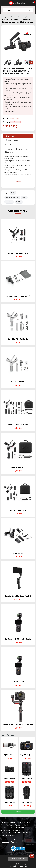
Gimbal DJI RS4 (18, 553)
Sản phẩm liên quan (18, 211)
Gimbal (13, 193)
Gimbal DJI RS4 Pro (18, 468)
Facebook (5, 841)
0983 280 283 (9, 828)
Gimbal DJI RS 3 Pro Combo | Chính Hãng (18, 725)
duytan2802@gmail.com (12, 830)
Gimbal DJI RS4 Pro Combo (18, 425)
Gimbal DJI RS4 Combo (18, 510)
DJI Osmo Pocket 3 (18, 682)
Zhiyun (24, 197)
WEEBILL (19, 202)
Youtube (14, 841)
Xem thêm (18, 812)
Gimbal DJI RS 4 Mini (18, 382)
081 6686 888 (20, 828)
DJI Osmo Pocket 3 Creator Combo (18, 639)
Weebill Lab (9, 202)
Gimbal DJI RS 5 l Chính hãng (18, 253)
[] (18, 859)
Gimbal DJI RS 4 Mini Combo (18, 339)
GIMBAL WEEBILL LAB (12, 197)
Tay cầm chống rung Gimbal (21, 17)
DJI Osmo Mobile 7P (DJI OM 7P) (18, 296)
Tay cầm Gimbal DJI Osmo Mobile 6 (18, 596)
